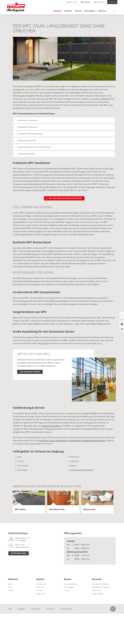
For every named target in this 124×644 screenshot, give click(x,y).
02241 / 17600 (72, 2)
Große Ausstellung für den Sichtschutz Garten (34, 147)
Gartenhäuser (41, 594)
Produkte (57, 11)
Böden (10, 584)
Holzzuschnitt (96, 590)
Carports (39, 590)
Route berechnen (19, 553)
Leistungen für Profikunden (101, 587)
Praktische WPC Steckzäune (27, 120)
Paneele (11, 590)
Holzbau (67, 590)
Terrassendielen (41, 584)
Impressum (50, 609)
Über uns (102, 11)
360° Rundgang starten (30, 372)
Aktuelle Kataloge (97, 594)
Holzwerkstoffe (69, 587)
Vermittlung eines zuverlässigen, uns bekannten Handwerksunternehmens (72, 441)
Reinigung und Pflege (51, 426)
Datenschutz (35, 609)
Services (78, 11)
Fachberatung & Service (26, 154)
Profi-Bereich (90, 11)
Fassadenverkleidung (71, 584)
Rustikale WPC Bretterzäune (27, 127)
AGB (10, 609)
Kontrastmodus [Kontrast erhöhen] (86, 2)
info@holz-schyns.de (22, 547)
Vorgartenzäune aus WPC (27, 140)
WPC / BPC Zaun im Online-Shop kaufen (65, 198)
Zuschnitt (68, 11)
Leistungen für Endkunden (101, 584)
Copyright (21, 609)
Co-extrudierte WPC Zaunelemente (30, 134)
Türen (10, 587)
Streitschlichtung (67, 609)
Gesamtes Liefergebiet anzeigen (81, 470)
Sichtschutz (40, 587)
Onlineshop (112, 2)
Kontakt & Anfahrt (100, 2)
